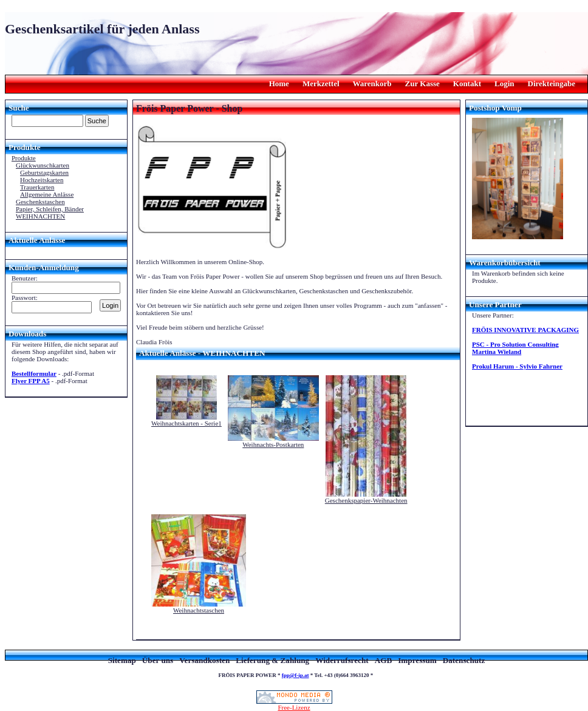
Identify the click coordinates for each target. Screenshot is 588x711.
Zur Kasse (422, 83)
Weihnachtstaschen (199, 610)
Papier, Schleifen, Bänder (50, 209)
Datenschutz (464, 660)
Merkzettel (321, 83)
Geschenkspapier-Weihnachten (366, 500)
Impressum (417, 660)
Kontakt (467, 83)
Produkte (24, 158)
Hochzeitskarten (42, 180)
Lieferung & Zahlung (272, 660)
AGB (384, 660)
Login (504, 83)
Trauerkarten (37, 187)
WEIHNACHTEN (40, 216)
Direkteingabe (552, 83)
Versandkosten (204, 660)
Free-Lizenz (294, 704)
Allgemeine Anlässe (47, 194)
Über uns (158, 660)
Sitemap (122, 660)
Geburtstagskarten (44, 172)
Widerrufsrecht (342, 660)
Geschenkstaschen (40, 202)
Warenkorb (372, 83)
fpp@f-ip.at (296, 675)
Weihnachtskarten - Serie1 (186, 423)
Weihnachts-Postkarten (273, 444)
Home (279, 83)
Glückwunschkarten (43, 165)
